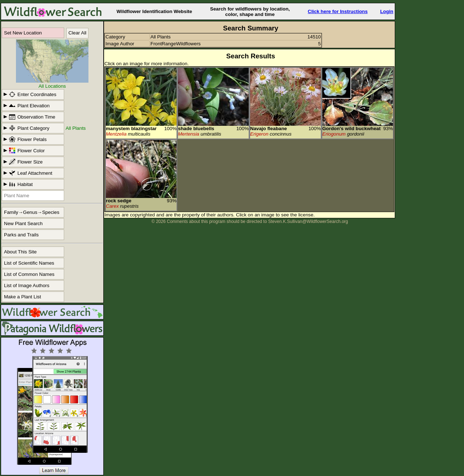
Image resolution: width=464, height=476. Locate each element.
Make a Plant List (22, 297)
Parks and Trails (21, 235)
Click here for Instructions (338, 11)
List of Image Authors (27, 285)
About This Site (20, 252)
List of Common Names (29, 274)
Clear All (78, 33)
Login (387, 11)
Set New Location (23, 33)
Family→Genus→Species (32, 212)
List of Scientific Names (29, 263)
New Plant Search (23, 223)
